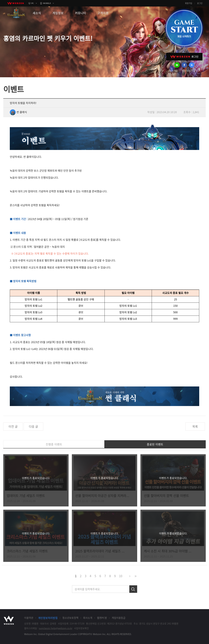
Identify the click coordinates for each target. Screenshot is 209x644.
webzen (16, 3)
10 (121, 576)
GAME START (184, 28)
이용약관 (29, 618)
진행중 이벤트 (54, 444)
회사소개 (88, 618)
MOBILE (47, 3)
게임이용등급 (119, 618)
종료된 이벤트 (155, 444)
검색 (133, 589)
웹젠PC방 (102, 618)
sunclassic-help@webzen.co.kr (56, 628)
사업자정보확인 (81, 628)
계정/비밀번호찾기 (191, 71)
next (152, 71)
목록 (195, 426)
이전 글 (13, 426)
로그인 (200, 3)
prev (130, 71)
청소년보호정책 (70, 618)
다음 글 (33, 426)
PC (33, 3)
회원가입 (189, 3)
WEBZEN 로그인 (184, 57)
